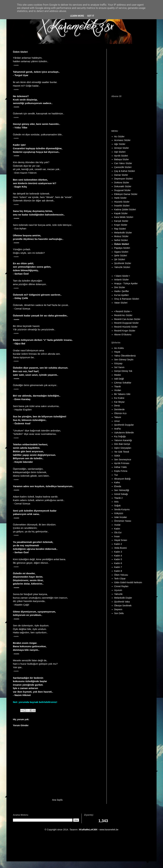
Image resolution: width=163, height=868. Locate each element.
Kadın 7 (118, 567)
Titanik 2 (118, 498)
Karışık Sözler (121, 221)
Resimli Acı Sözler (123, 315)
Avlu (116, 502)
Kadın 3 (118, 552)
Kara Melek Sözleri (124, 217)
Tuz (116, 475)
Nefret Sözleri (121, 240)
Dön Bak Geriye (122, 444)
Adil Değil (119, 379)
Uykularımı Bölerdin (124, 433)
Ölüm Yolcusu (121, 575)
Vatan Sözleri (121, 303)
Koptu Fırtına (121, 471)
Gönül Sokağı (121, 494)
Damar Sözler (121, 175)
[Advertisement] (132, 69)
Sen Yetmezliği (122, 490)
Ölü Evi (118, 533)
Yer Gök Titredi (122, 452)
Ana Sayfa (57, 800)
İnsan (117, 536)
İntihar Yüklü (121, 467)
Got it (91, 16)
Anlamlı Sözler (122, 280)
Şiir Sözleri (120, 259)
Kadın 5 (118, 559)
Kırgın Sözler (121, 225)
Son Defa (119, 613)
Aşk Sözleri (120, 152)
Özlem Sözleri (122, 244)
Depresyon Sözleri (123, 179)
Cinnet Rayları (121, 586)
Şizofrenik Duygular (124, 425)
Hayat (117, 352)
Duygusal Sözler (122, 190)
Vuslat (117, 525)
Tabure (118, 417)
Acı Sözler (119, 136)
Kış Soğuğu (120, 436)
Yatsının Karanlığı (123, 440)
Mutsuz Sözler (121, 236)
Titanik (118, 387)
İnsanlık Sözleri (122, 206)
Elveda (118, 486)
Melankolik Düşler (123, 598)
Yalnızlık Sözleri (122, 267)
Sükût (117, 456)
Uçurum (118, 590)
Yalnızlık (118, 594)
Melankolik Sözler (123, 233)
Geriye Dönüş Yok (123, 371)
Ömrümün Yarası (123, 521)
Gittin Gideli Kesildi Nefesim (128, 582)
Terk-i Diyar (120, 579)
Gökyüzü (119, 513)
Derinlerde (120, 409)
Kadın (117, 529)
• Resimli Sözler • (123, 311)
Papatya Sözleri (122, 248)
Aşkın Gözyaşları (123, 448)
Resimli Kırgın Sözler (125, 331)
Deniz (117, 406)
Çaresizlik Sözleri (123, 167)
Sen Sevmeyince (123, 460)
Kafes (117, 482)
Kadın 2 (118, 544)
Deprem (118, 609)
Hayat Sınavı (121, 540)
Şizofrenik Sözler (123, 263)
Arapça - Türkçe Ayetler (126, 283)
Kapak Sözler (121, 213)
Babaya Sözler (122, 159)
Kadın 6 (118, 563)
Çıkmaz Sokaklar (123, 383)
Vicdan (118, 390)
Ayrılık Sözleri (121, 156)
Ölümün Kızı (120, 413)
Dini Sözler (120, 287)
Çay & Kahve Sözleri (125, 171)
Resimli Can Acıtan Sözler (127, 319)
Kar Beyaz (120, 402)
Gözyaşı (118, 363)
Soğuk (117, 506)
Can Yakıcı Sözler (123, 163)
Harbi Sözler (120, 198)
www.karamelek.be (109, 830)
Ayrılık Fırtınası (122, 463)
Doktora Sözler (122, 183)
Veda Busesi (121, 548)
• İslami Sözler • (122, 276)
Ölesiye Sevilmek (123, 606)
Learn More (77, 16)
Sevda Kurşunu (122, 509)
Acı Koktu (119, 348)
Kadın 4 (118, 556)
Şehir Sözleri (121, 256)
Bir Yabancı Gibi (122, 394)
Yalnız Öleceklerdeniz (125, 356)
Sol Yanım (119, 367)
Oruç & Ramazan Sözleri (127, 299)
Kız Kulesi (119, 398)
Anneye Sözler (122, 148)
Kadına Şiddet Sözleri (125, 209)
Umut (117, 421)
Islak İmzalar (121, 517)
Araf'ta (117, 429)
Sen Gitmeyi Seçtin (124, 360)
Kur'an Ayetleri (122, 295)
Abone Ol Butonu (123, 335)
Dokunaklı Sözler (123, 186)
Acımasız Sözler (122, 140)
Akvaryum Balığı (122, 479)
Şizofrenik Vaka (122, 602)
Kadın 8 (118, 571)
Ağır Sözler (120, 144)
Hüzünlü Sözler (122, 202)
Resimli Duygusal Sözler (127, 323)
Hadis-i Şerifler (122, 291)
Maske (118, 375)
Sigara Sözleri (121, 252)
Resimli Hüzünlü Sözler (126, 327)
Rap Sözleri (120, 229)
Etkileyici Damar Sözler (126, 194)
